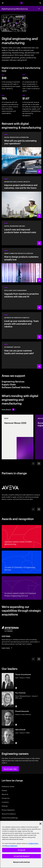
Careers (4, 790)
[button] (10, 769)
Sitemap (5, 806)
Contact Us (6, 798)
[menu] (3, 3)
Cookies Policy (33, 843)
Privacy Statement (8, 810)
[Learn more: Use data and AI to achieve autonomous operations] (21, 153)
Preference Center (8, 786)
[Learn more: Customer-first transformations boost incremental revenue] (21, 265)
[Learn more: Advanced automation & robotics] (21, 326)
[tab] (21, 381)
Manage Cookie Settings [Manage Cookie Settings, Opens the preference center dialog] (21, 862)
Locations (5, 802)
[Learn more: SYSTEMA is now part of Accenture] (7, 648)
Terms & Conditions (9, 814)
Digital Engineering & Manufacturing (15, 9)
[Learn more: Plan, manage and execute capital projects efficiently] (21, 197)
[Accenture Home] (22, 3)
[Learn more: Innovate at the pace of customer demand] (21, 233)
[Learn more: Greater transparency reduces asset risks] (21, 297)
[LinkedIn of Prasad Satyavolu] (16, 725)
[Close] (40, 824)
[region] (21, 844)
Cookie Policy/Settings (10, 818)
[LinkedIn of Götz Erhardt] (16, 743)
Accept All (21, 850)
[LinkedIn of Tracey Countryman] (16, 688)
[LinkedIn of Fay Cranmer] (16, 706)
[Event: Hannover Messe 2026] (18, 437)
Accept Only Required (21, 856)
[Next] (39, 464)
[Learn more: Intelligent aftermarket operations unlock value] (21, 355)
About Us (5, 794)
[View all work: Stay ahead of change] (8, 410)
